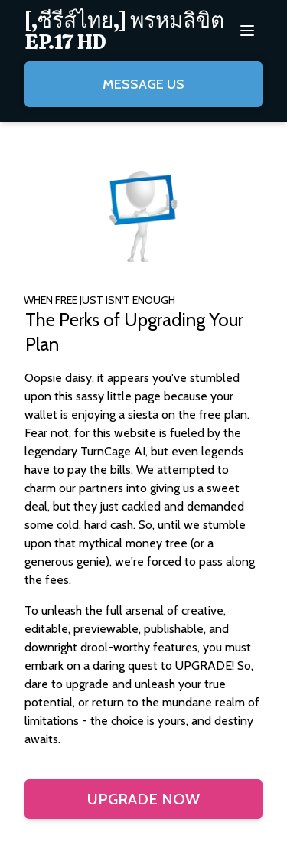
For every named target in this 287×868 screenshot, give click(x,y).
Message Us (143, 84)
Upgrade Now (143, 799)
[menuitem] (128, 31)
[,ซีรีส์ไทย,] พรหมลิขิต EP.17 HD (124, 31)
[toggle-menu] (247, 31)
